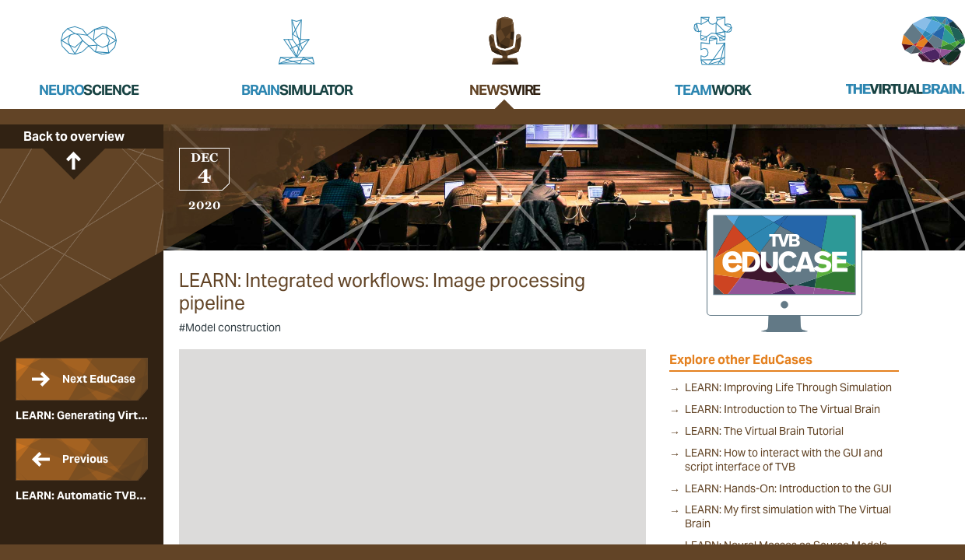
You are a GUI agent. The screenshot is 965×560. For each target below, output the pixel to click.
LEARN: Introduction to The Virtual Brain (783, 409)
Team (713, 90)
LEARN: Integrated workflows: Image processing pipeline (382, 292)
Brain (297, 90)
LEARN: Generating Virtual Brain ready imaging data (82, 390)
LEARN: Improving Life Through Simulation (788, 387)
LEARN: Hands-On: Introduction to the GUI (788, 488)
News (505, 90)
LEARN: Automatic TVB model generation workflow (82, 470)
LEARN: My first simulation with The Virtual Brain (788, 516)
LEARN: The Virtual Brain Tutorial (764, 431)
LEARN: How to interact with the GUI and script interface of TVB (784, 460)
